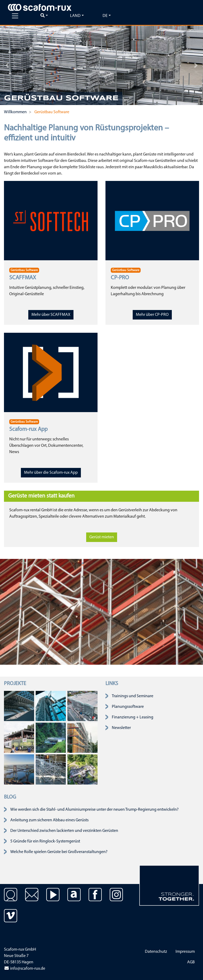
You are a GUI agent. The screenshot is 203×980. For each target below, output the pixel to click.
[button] (7, 65)
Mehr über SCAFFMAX (51, 315)
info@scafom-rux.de (25, 969)
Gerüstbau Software (24, 270)
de (105, 16)
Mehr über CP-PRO (152, 315)
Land (75, 16)
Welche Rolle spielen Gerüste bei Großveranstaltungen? (59, 852)
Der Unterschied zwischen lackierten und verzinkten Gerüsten (64, 831)
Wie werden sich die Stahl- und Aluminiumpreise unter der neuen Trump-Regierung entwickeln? (94, 810)
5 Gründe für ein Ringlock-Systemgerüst (45, 841)
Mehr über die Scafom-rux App (51, 473)
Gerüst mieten (102, 537)
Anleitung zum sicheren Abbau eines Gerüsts (49, 820)
